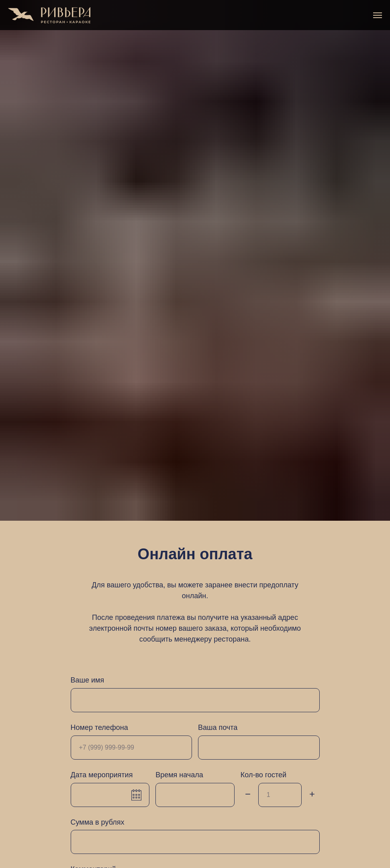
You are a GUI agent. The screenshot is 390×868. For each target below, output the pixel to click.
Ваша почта (218, 727)
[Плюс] (312, 795)
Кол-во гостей (263, 775)
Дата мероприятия (102, 775)
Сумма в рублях (98, 822)
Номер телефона (99, 727)
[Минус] (248, 795)
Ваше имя (88, 680)
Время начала (179, 775)
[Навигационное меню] (378, 15)
